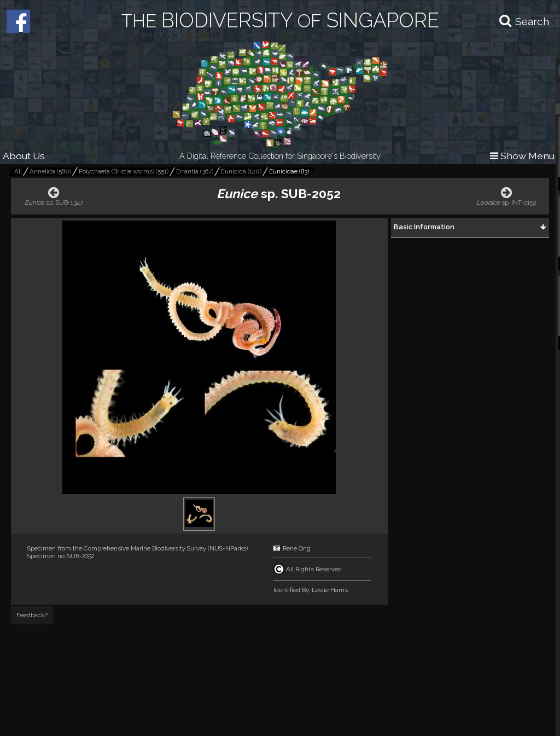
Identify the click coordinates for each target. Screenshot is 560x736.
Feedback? (32, 615)
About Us (24, 156)
